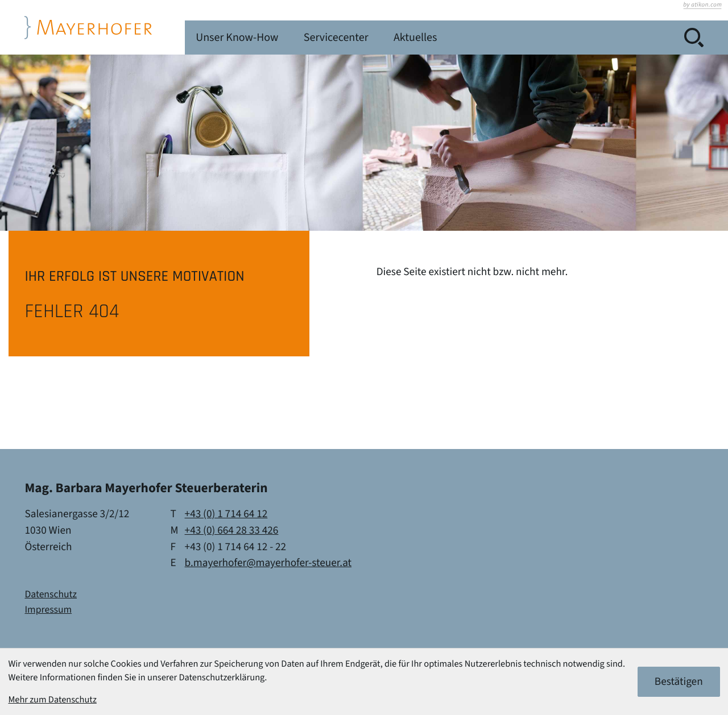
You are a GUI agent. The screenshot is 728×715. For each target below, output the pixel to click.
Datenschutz (51, 595)
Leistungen (303, 38)
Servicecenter (499, 38)
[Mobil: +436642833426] (232, 531)
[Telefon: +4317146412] (226, 514)
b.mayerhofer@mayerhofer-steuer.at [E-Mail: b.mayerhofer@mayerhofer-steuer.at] (268, 563)
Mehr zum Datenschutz (52, 700)
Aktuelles (581, 38)
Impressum (48, 610)
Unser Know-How (398, 38)
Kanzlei (232, 38)
